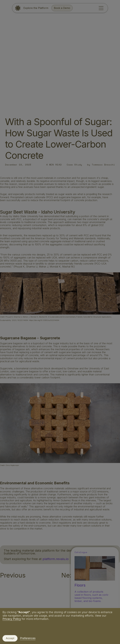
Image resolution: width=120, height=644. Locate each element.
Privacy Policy (12, 619)
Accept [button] (10, 638)
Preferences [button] (28, 638)
